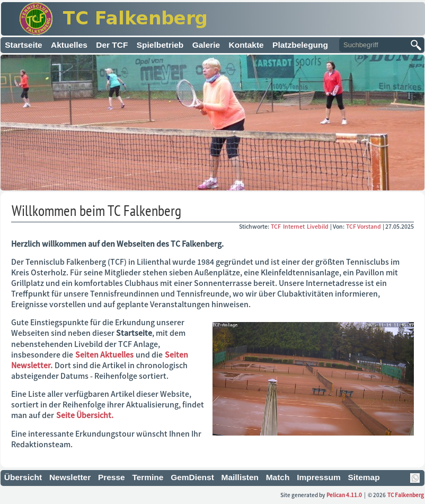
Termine (148, 477)
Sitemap (364, 477)
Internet (294, 226)
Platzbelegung (300, 45)
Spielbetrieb (160, 45)
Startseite (24, 45)
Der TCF (112, 45)
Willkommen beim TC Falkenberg (96, 210)
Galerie (206, 45)
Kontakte (246, 45)
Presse (112, 477)
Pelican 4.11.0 (344, 495)
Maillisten (240, 477)
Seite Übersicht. (85, 415)
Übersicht (23, 477)
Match (278, 477)
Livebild (318, 226)
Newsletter (70, 477)
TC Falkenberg (406, 495)
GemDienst (192, 477)
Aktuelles (69, 45)
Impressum (319, 477)
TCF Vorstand (364, 226)
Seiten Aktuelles (104, 354)
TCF (276, 226)
